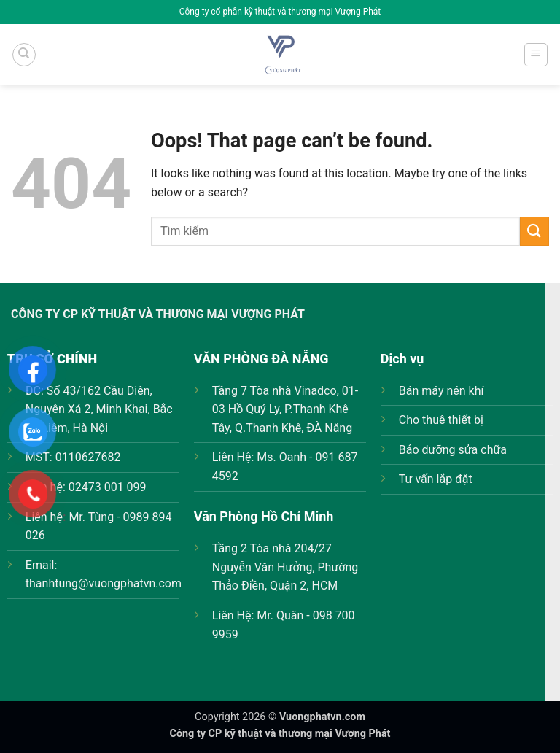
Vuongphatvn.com (322, 717)
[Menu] (536, 55)
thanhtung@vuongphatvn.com (104, 583)
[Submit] (534, 231)
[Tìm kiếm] (24, 55)
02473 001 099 (108, 487)
